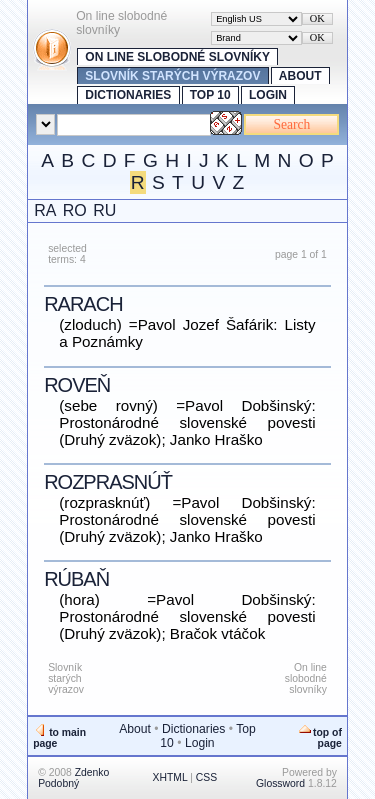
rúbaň (76, 579)
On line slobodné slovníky (177, 57)
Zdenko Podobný (73, 778)
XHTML (170, 777)
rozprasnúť (108, 482)
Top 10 (210, 95)
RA (45, 210)
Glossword (280, 783)
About (300, 76)
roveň (77, 385)
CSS (206, 777)
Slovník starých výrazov (172, 76)
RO (75, 210)
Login (268, 95)
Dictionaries (128, 95)
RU (104, 210)
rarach (83, 304)
